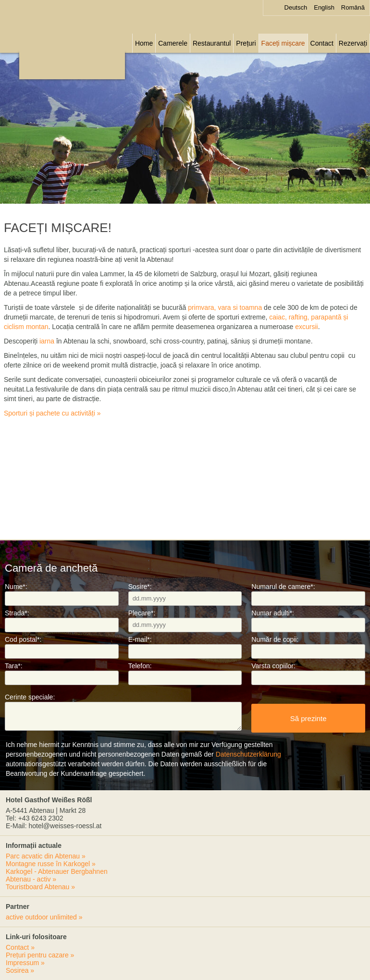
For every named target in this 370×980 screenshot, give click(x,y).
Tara (14, 666)
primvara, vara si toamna (225, 307)
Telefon (140, 666)
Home (144, 43)
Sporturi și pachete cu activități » (52, 413)
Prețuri (246, 43)
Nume (16, 587)
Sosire (140, 587)
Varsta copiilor (273, 666)
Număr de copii (275, 639)
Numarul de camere (283, 587)
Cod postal (23, 639)
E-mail (140, 639)
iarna (47, 341)
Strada (17, 613)
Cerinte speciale (30, 697)
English (324, 7)
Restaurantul (212, 43)
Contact (322, 43)
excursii (306, 327)
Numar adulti (273, 613)
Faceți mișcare (283, 43)
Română (353, 7)
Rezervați (353, 43)
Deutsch (296, 7)
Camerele (173, 43)
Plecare (142, 613)
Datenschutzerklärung (248, 754)
